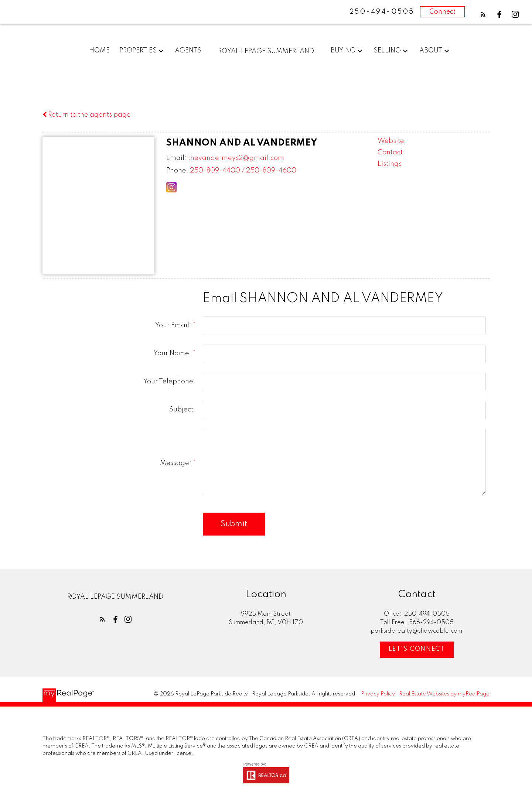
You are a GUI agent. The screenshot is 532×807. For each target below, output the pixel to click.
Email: (176, 158)
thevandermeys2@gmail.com (236, 158)
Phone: (177, 171)
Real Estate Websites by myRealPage (444, 694)
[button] (483, 14)
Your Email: (174, 325)
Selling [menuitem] (387, 51)
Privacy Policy (378, 694)
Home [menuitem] (99, 51)
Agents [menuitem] (188, 51)
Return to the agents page (87, 115)
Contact (390, 153)
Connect (442, 12)
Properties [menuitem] (138, 51)
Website (391, 141)
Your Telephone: (169, 382)
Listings (390, 164)
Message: (176, 463)
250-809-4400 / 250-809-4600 (243, 171)
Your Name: (173, 353)
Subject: (182, 410)
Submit (234, 524)
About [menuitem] (431, 51)
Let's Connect (417, 649)
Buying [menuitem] (343, 51)
